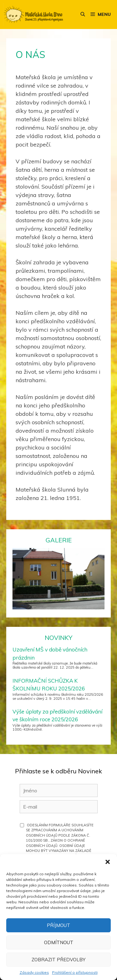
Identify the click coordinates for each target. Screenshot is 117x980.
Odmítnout (59, 942)
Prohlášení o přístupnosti (75, 972)
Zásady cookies (34, 972)
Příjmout (58, 925)
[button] (108, 862)
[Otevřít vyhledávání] (83, 14)
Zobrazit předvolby (58, 960)
